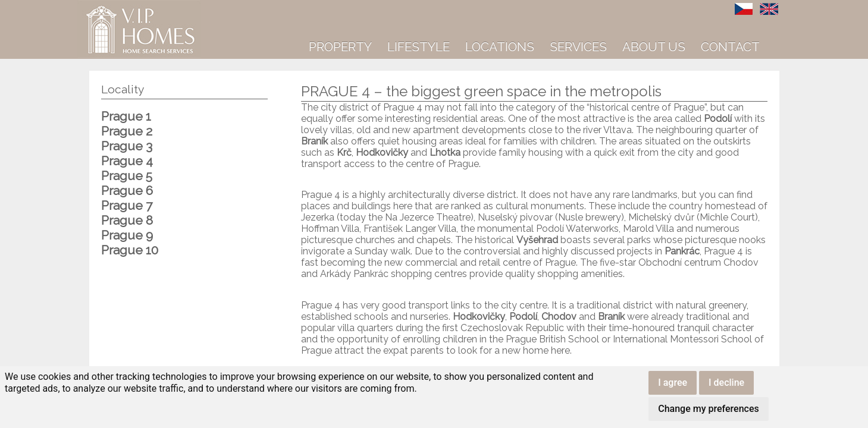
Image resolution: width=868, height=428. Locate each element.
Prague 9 (127, 235)
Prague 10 (130, 250)
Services (578, 47)
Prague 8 (127, 220)
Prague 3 (127, 146)
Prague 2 (127, 131)
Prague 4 (127, 161)
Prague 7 (127, 205)
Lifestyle (419, 47)
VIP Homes (107, 7)
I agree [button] (673, 383)
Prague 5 (127, 176)
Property (340, 47)
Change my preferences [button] (708, 409)
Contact (730, 47)
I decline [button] (726, 383)
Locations (500, 47)
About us (654, 47)
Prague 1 (126, 116)
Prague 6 (127, 191)
